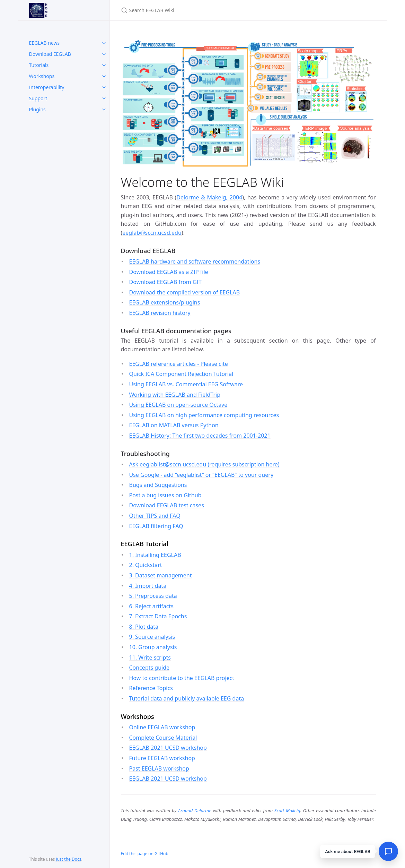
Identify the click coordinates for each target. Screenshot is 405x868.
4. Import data (148, 586)
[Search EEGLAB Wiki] (203, 10)
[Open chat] (388, 851)
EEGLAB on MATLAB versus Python (174, 425)
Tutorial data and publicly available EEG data (187, 698)
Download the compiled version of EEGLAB (185, 292)
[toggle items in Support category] (104, 98)
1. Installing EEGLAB (155, 555)
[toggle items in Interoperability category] (104, 87)
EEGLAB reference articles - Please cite (179, 364)
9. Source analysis (152, 637)
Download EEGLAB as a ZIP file (169, 272)
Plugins (37, 109)
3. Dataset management (161, 575)
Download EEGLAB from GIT (165, 282)
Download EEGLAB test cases (167, 505)
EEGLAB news (45, 43)
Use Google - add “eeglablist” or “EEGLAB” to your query (201, 475)
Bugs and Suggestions (158, 485)
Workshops (42, 76)
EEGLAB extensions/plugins (165, 302)
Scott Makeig (287, 810)
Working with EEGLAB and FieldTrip (175, 395)
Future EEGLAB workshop (162, 758)
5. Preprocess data (153, 596)
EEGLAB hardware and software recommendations (195, 261)
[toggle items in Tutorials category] (104, 65)
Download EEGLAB (50, 54)
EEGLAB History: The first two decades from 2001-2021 (200, 436)
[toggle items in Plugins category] (104, 110)
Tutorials (39, 65)
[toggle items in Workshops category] (104, 76)
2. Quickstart (146, 565)
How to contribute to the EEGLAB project (182, 678)
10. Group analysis (153, 647)
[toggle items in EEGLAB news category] (104, 43)
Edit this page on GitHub (145, 854)
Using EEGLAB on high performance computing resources (204, 415)
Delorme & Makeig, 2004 (209, 197)
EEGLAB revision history (160, 313)
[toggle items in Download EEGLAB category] (104, 54)
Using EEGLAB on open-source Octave (178, 405)
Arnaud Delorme (195, 810)
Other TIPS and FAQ (155, 516)
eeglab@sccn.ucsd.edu (152, 233)
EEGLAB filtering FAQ (156, 526)
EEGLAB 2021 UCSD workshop (168, 748)
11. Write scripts (150, 658)
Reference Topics (151, 688)
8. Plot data (144, 627)
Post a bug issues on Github (165, 495)
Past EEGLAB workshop (159, 768)
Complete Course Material (163, 738)
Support (38, 98)
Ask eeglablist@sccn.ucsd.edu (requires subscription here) (204, 464)
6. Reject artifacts (151, 606)
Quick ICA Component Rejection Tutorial (181, 374)
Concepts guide (149, 668)
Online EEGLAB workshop (162, 727)
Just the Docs (68, 859)
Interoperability (47, 87)
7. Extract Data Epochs (158, 616)
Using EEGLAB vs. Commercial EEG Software (186, 384)
